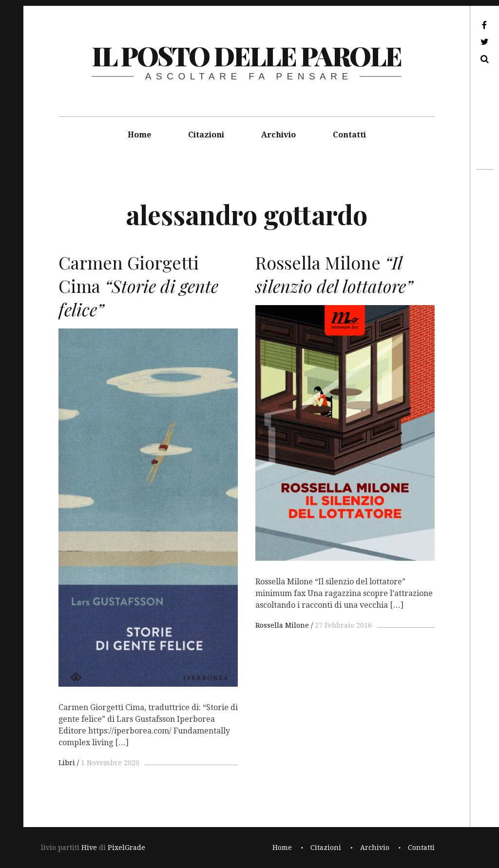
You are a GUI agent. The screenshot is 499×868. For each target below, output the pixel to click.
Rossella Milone (282, 625)
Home (139, 135)
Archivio (278, 135)
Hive (89, 848)
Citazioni (206, 135)
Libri (67, 763)
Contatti (349, 135)
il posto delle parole (246, 56)
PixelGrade (126, 848)
